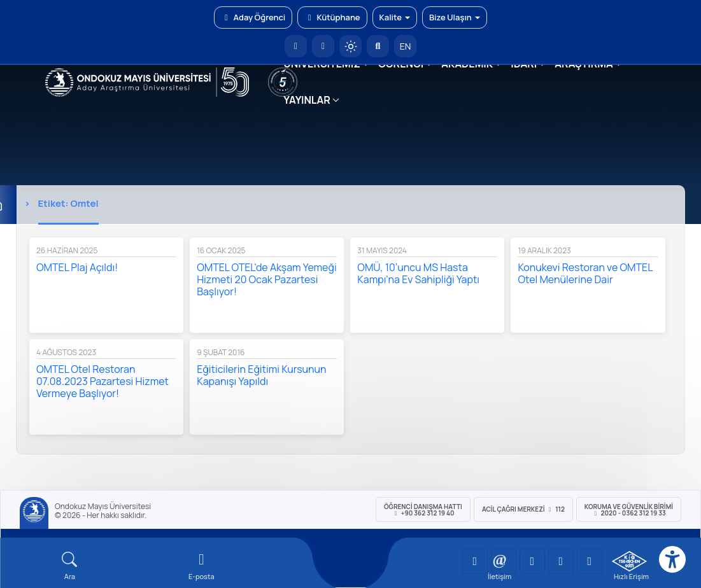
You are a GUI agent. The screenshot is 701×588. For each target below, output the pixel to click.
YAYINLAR (307, 100)
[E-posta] (323, 46)
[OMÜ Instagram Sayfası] (532, 561)
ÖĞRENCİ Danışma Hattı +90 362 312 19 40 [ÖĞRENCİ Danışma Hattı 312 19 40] (423, 510)
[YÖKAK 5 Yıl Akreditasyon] (283, 82)
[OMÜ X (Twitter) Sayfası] (561, 561)
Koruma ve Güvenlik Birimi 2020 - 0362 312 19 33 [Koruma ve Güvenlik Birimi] (629, 510)
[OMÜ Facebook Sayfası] (590, 561)
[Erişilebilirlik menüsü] (672, 559)
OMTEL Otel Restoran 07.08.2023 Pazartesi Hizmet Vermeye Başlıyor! (103, 381)
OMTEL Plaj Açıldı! (77, 267)
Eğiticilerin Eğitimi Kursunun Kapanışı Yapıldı (261, 375)
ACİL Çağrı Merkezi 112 (523, 509)
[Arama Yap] (378, 46)
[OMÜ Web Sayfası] (147, 82)
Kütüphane (332, 17)
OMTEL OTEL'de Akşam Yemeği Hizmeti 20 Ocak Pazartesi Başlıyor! (267, 279)
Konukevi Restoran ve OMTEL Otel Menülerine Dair (585, 273)
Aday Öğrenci (253, 17)
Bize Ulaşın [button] (455, 17)
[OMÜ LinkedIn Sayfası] (504, 561)
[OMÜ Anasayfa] (296, 46)
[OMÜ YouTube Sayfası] (475, 561)
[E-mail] (202, 566)
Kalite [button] (395, 17)
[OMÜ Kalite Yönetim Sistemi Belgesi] (629, 561)
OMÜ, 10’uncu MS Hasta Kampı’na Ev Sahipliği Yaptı (418, 273)
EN (406, 46)
